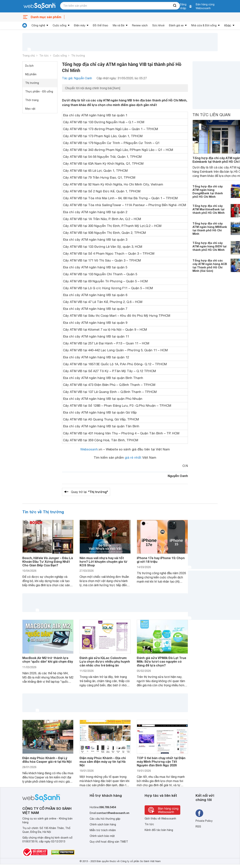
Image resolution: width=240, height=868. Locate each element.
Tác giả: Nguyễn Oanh (77, 78)
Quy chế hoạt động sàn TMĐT (109, 842)
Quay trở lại (89, 492)
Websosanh (89, 449)
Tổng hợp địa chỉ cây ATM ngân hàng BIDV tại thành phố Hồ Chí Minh (209, 246)
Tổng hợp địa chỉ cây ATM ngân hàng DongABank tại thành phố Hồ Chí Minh (208, 191)
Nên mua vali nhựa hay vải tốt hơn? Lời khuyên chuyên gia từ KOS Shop (103, 562)
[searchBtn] (175, 6)
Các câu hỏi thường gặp (105, 819)
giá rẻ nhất (133, 457)
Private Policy (204, 821)
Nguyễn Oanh (178, 476)
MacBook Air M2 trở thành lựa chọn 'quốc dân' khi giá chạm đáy (48, 660)
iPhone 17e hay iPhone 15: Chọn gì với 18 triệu (161, 560)
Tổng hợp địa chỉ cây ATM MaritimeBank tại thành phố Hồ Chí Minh (209, 209)
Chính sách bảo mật (102, 836)
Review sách (140, 25)
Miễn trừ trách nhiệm (103, 830)
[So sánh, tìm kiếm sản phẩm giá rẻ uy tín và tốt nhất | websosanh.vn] (39, 6)
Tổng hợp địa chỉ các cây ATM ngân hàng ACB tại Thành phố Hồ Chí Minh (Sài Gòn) (210, 266)
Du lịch (29, 66)
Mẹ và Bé (119, 25)
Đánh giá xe (176, 25)
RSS (198, 827)
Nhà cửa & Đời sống (204, 25)
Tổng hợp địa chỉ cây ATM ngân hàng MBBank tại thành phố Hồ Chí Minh (210, 228)
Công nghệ (38, 25)
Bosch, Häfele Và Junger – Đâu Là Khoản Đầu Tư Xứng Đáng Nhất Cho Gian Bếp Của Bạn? (48, 562)
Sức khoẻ (158, 25)
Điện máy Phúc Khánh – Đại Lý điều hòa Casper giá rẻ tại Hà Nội (47, 760)
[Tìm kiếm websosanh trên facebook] (199, 813)
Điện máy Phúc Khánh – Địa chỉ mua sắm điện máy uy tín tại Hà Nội (103, 762)
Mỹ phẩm (31, 74)
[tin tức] (25, 25)
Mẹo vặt (30, 109)
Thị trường (78, 56)
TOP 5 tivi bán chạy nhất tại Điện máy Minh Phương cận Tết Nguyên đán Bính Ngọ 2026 (161, 762)
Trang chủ (29, 56)
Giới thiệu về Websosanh (160, 819)
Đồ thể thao (101, 25)
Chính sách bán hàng (103, 824)
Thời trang (32, 100)
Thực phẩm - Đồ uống (39, 91)
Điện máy (80, 25)
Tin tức (44, 56)
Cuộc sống (60, 25)
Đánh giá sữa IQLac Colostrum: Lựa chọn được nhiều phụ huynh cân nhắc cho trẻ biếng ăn (105, 661)
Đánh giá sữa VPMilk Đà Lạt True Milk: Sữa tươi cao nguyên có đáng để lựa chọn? (161, 661)
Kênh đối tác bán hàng (159, 830)
